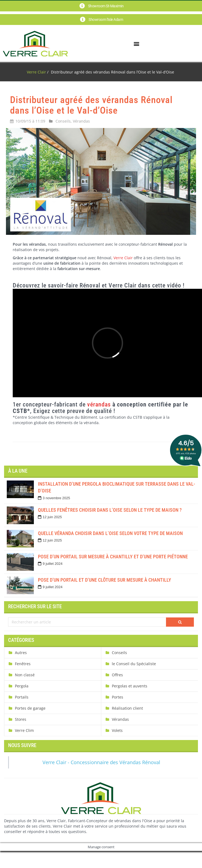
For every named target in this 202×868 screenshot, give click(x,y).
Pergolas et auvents (130, 686)
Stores (21, 719)
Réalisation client (127, 708)
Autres (21, 653)
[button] (136, 44)
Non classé (25, 675)
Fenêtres (23, 664)
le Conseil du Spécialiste (134, 664)
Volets (117, 730)
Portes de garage (30, 708)
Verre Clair (36, 72)
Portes (118, 697)
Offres (117, 675)
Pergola (22, 686)
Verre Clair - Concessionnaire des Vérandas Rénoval (101, 762)
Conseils (63, 121)
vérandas (99, 404)
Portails (22, 697)
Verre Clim (24, 730)
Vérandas (81, 121)
